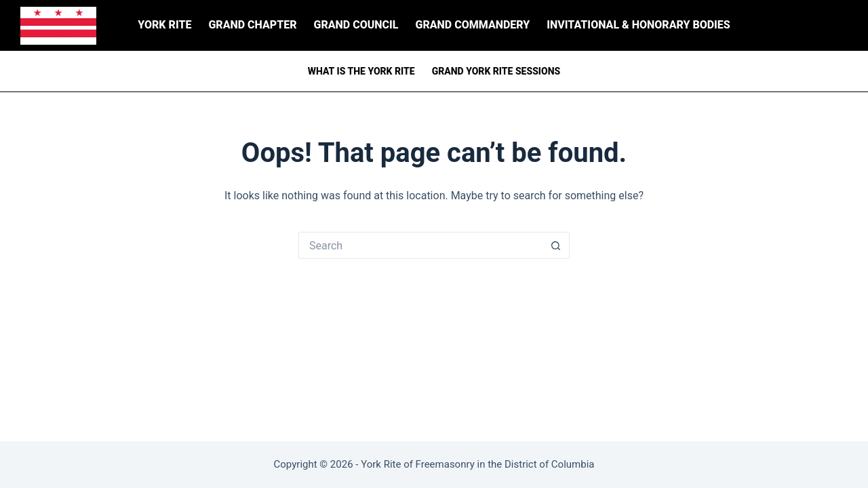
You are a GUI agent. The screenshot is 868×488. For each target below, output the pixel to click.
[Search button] (556, 245)
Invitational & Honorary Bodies (638, 25)
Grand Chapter (252, 25)
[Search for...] (420, 245)
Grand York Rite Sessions (496, 71)
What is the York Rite (361, 71)
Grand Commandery (473, 25)
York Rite (164, 25)
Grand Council (356, 25)
